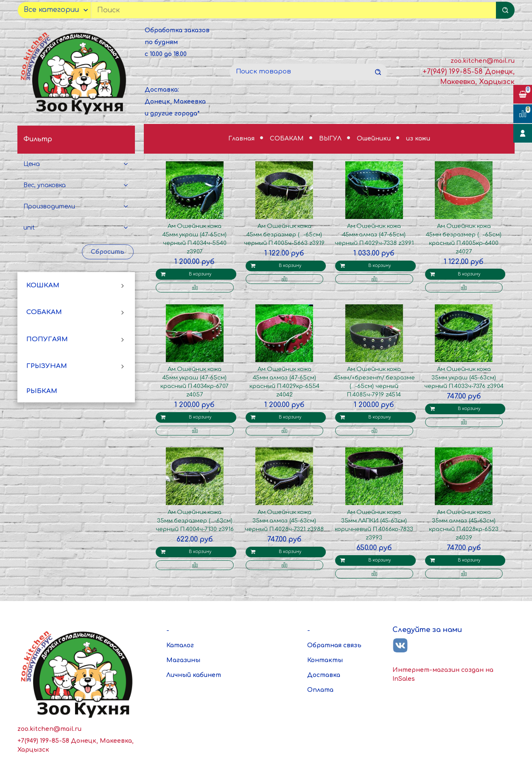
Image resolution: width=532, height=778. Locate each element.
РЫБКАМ (42, 391)
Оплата (320, 690)
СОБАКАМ (44, 312)
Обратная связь (334, 645)
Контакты (325, 660)
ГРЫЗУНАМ (47, 366)
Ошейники (375, 139)
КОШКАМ (43, 285)
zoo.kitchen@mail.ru (483, 61)
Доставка (324, 675)
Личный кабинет (194, 675)
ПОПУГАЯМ (47, 339)
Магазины (183, 660)
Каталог (180, 645)
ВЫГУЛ (331, 139)
